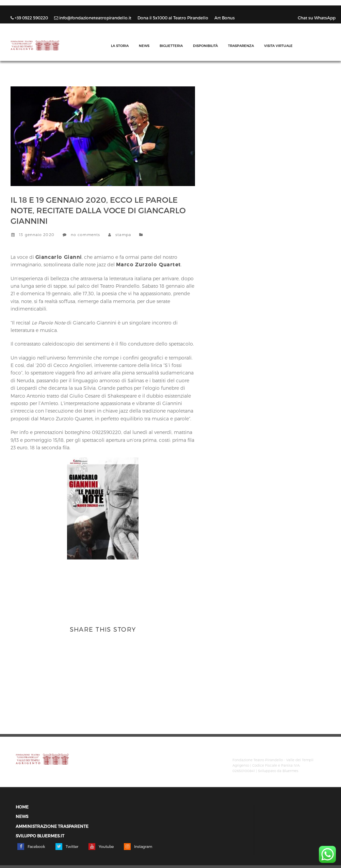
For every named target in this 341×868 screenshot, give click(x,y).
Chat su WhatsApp (317, 18)
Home (22, 807)
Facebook (31, 847)
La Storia (120, 46)
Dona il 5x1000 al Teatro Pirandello (173, 18)
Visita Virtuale (278, 46)
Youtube (101, 847)
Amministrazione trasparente (52, 826)
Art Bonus (225, 18)
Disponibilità (205, 46)
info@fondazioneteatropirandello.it (93, 18)
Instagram (138, 847)
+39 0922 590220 (30, 18)
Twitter (67, 847)
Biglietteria (171, 46)
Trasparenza (241, 46)
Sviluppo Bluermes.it (40, 836)
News (144, 46)
